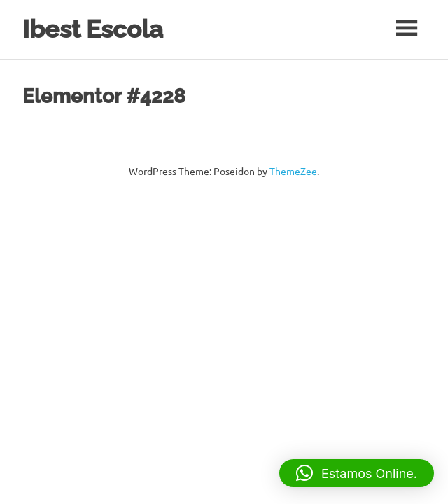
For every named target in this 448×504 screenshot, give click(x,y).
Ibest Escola (93, 29)
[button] (357, 473)
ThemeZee (293, 171)
